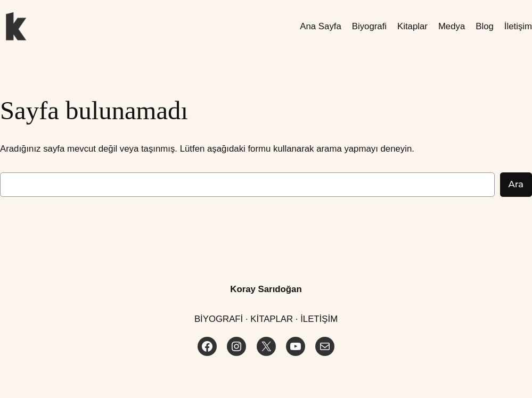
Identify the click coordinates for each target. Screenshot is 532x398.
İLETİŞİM (319, 319)
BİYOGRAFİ (219, 319)
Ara (516, 184)
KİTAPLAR (272, 319)
